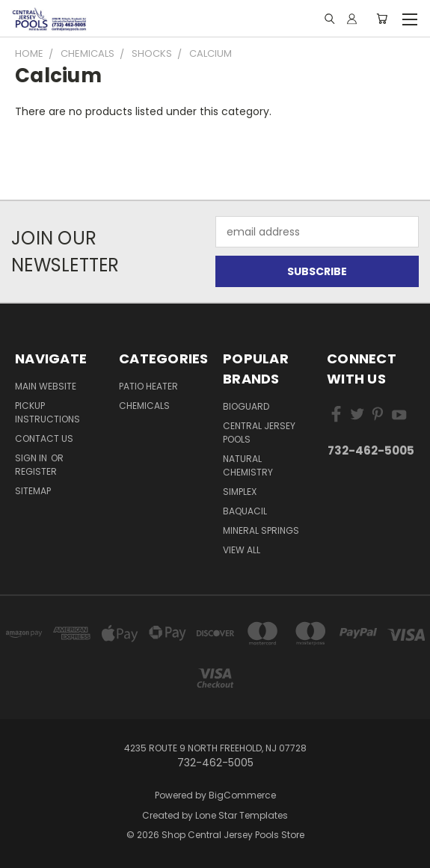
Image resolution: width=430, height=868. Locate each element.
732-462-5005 (371, 450)
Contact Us (44, 438)
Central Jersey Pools (259, 433)
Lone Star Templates (242, 815)
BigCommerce (242, 795)
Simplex (240, 492)
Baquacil (245, 511)
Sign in (32, 458)
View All (242, 550)
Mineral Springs (261, 530)
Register (36, 471)
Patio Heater (148, 386)
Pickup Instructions (47, 412)
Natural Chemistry (248, 465)
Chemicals (144, 406)
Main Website (46, 386)
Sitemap (33, 491)
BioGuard (246, 406)
